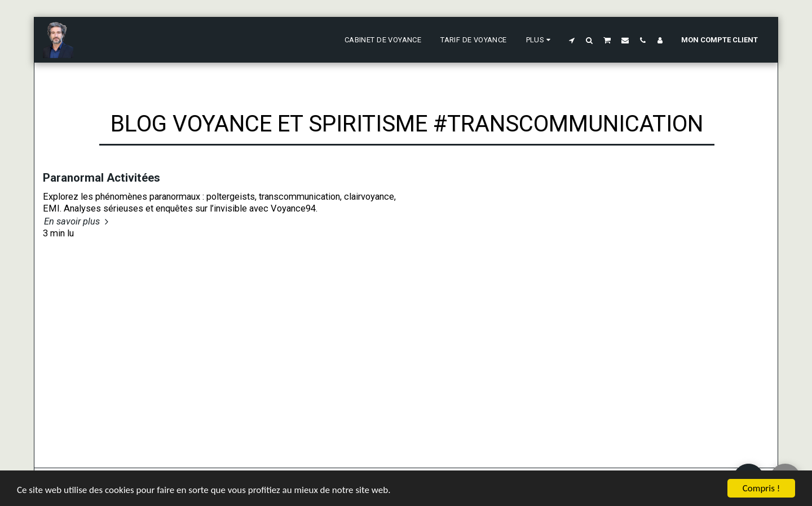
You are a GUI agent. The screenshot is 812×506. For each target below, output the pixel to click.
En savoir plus (78, 221)
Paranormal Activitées (101, 178)
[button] (572, 40)
